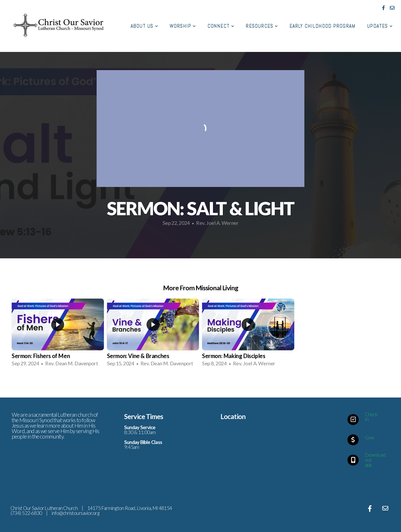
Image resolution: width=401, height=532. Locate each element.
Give (369, 437)
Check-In (372, 417)
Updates (380, 26)
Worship (183, 26)
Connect (221, 26)
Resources (262, 26)
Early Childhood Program (323, 26)
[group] (58, 335)
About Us (144, 26)
